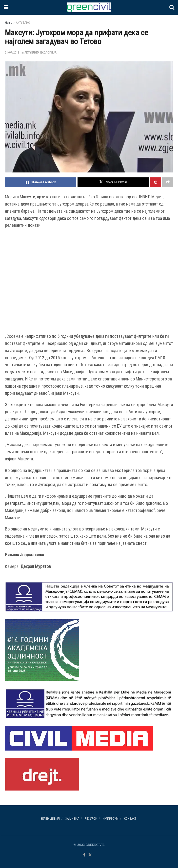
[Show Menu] (6, 7)
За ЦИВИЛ (72, 819)
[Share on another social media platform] (168, 182)
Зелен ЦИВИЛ (50, 819)
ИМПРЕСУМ (111, 819)
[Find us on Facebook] (84, 855)
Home (9, 23)
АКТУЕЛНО (23, 23)
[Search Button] (172, 7)
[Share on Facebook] (41, 182)
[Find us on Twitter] (90, 855)
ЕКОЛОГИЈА (48, 52)
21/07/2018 (12, 52)
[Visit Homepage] (89, 7)
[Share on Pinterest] (156, 182)
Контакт (130, 819)
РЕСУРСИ (91, 819)
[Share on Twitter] (113, 182)
